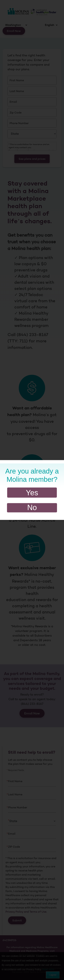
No (32, 507)
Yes (32, 493)
